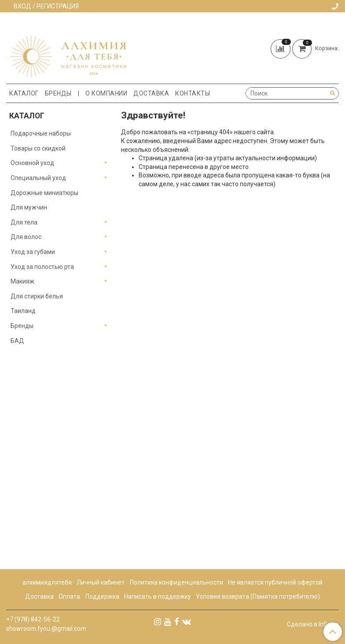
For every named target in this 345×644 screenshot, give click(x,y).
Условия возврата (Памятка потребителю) (258, 596)
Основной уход (32, 163)
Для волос (26, 237)
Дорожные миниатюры (44, 193)
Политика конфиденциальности (176, 582)
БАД (17, 341)
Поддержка (102, 596)
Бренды (58, 93)
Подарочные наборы (41, 133)
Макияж (22, 281)
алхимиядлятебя (47, 582)
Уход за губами (33, 252)
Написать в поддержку (158, 596)
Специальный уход (38, 178)
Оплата (69, 596)
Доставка (151, 93)
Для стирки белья (37, 296)
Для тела (24, 222)
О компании (106, 93)
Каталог (24, 93)
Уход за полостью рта (42, 267)
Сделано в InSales (313, 624)
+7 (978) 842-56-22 (33, 619)
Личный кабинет (101, 582)
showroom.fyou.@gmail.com (46, 629)
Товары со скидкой (38, 148)
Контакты (193, 93)
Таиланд (23, 311)
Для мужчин (29, 207)
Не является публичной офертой (275, 582)
